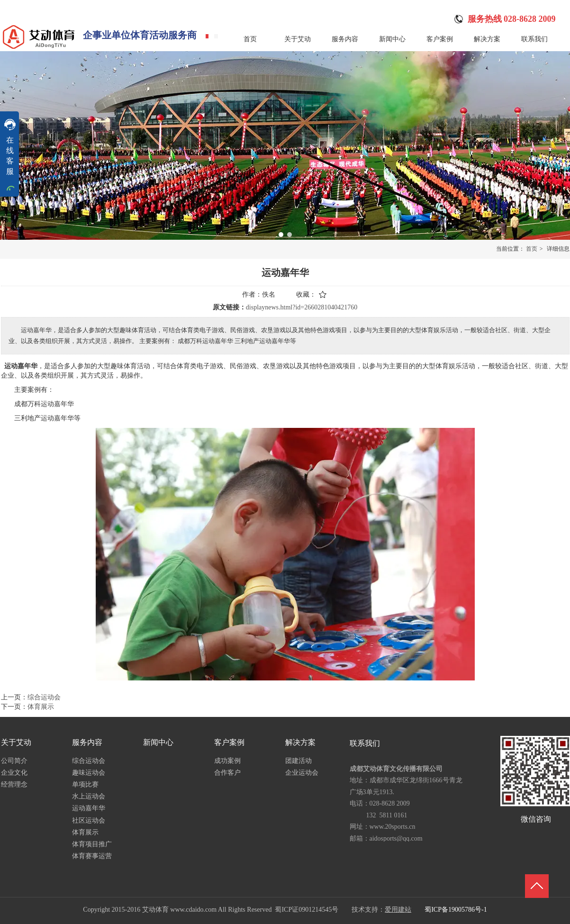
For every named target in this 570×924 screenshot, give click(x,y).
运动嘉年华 (89, 808)
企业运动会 (302, 773)
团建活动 (299, 761)
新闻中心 (158, 742)
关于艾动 (16, 742)
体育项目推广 (92, 844)
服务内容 (87, 742)
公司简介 (14, 761)
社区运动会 (89, 820)
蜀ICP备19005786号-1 (456, 910)
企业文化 (14, 773)
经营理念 (14, 784)
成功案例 (227, 761)
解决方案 (300, 742)
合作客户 (227, 773)
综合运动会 (89, 761)
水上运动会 (89, 796)
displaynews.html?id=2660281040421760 (302, 307)
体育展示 (85, 832)
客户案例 (229, 742)
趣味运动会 (89, 773)
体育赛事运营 (92, 856)
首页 (532, 249)
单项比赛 (85, 784)
